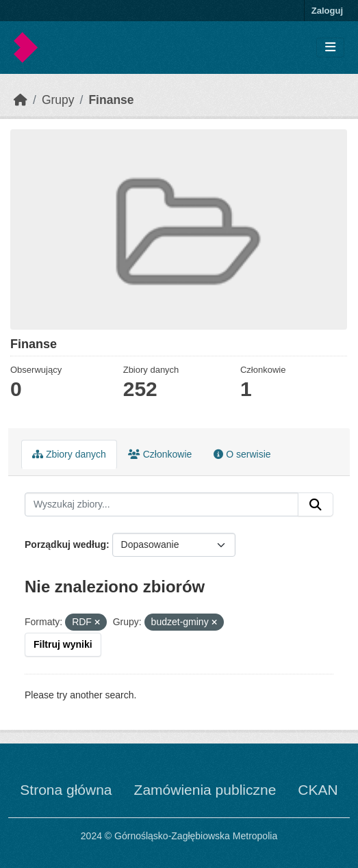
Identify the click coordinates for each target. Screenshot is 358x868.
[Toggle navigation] (330, 48)
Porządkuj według (65, 544)
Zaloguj (327, 11)
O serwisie (242, 454)
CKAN (318, 790)
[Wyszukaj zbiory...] (162, 505)
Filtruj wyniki (63, 644)
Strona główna (66, 790)
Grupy (58, 100)
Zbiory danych (69, 454)
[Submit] (316, 505)
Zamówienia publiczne (205, 790)
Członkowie (160, 454)
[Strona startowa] (21, 100)
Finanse (111, 100)
